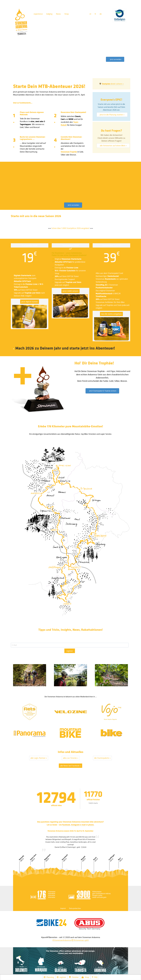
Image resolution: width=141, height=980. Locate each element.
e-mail (83, 825)
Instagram (75, 825)
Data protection (75, 908)
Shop (66, 14)
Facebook (66, 825)
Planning (49, 977)
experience (38, 14)
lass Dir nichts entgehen (111, 314)
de (101, 14)
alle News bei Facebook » (70, 766)
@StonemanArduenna (62, 940)
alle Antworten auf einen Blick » (113, 146)
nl (90, 14)
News (58, 14)
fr (95, 14)
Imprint (63, 908)
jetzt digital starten (30, 302)
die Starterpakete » (102, 758)
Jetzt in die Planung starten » (112, 115)
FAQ (95, 977)
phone (91, 825)
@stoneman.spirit (80, 940)
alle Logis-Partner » (39, 758)
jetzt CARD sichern (70, 291)
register (70, 651)
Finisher (74, 977)
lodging (49, 14)
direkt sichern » (113, 84)
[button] (115, 59)
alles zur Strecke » (71, 758)
